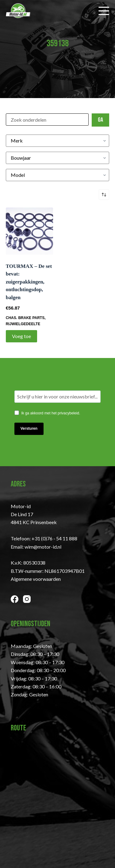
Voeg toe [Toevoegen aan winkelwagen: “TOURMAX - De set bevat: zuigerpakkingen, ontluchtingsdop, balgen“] (21, 336)
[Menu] (104, 11)
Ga (100, 120)
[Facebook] (15, 599)
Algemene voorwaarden (36, 579)
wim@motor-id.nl (43, 547)
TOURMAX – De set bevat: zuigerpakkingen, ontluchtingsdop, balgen (29, 282)
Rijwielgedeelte (23, 324)
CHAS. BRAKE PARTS (25, 318)
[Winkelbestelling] (104, 195)
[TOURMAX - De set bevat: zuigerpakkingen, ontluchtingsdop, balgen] (29, 231)
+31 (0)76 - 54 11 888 (54, 538)
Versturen (29, 428)
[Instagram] (27, 599)
